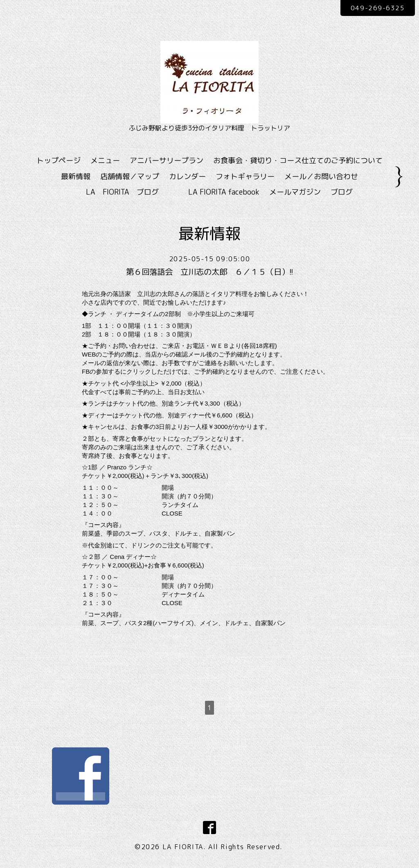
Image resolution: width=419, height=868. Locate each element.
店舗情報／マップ (130, 176)
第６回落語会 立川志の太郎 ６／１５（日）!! (209, 272)
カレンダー (187, 176)
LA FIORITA (183, 847)
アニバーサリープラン (167, 160)
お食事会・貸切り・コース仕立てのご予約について (298, 160)
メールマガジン (295, 192)
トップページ (59, 160)
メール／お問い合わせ (321, 176)
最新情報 (76, 176)
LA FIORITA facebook (224, 192)
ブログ (342, 192)
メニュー (105, 160)
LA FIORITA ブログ (134, 192)
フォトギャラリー (245, 176)
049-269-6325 (377, 8)
